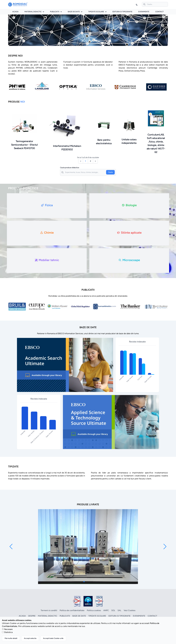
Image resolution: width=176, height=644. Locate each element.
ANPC (106, 610)
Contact (159, 12)
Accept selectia (30, 638)
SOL (113, 610)
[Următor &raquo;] (95, 161)
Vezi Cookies (130, 610)
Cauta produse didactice (70, 168)
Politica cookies (94, 610)
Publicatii (56, 12)
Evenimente (144, 12)
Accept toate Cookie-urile (53, 638)
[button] (11, 547)
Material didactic (34, 12)
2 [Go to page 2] (90, 161)
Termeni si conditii (49, 610)
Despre (32, 616)
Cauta (110, 172)
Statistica (8, 632)
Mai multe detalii (11, 638)
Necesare (8, 629)
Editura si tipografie (122, 12)
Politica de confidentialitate (72, 610)
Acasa (15, 12)
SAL (119, 610)
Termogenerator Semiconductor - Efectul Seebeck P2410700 (24, 145)
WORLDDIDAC (31, 62)
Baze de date (75, 12)
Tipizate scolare (97, 12)
